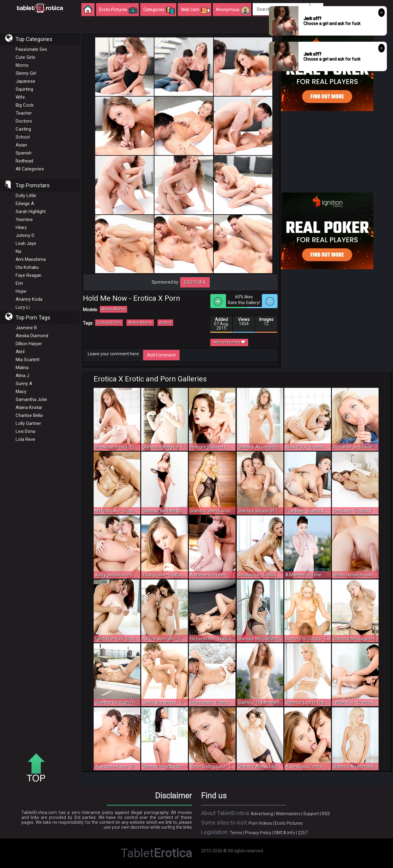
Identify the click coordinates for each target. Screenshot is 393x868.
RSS (326, 814)
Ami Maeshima (31, 259)
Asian (21, 145)
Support (311, 814)
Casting (23, 129)
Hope (21, 291)
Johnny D (25, 235)
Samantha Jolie (31, 400)
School (23, 137)
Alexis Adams (113, 309)
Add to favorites (229, 342)
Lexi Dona (25, 431)
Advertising (262, 814)
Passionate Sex (31, 49)
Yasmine (24, 220)
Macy (21, 392)
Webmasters (288, 814)
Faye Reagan (29, 275)
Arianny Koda (29, 299)
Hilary (21, 228)
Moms (22, 65)
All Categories (30, 169)
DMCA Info (285, 833)
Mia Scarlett (28, 360)
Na (18, 251)
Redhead (24, 161)
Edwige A (25, 204)
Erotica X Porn (109, 323)
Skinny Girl (26, 73)
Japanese (25, 81)
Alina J (22, 376)
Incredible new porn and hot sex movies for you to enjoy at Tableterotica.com (40, 8)
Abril (20, 352)
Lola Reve (25, 439)
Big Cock (25, 105)
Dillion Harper (29, 344)
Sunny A (24, 384)
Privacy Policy (258, 833)
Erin (19, 283)
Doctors (24, 121)
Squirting (24, 89)
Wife (20, 97)
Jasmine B (26, 328)
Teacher (24, 113)
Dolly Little (26, 196)
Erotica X (195, 282)
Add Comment (161, 355)
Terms (236, 833)
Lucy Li (23, 307)
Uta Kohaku (27, 267)
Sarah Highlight (31, 212)
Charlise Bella (29, 415)
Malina (22, 368)
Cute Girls (25, 57)
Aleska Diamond (32, 336)
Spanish (24, 153)
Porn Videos (260, 823)
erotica (165, 323)
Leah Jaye (26, 243)
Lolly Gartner (28, 423)
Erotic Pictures (289, 823)
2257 (303, 833)
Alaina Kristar (29, 407)
